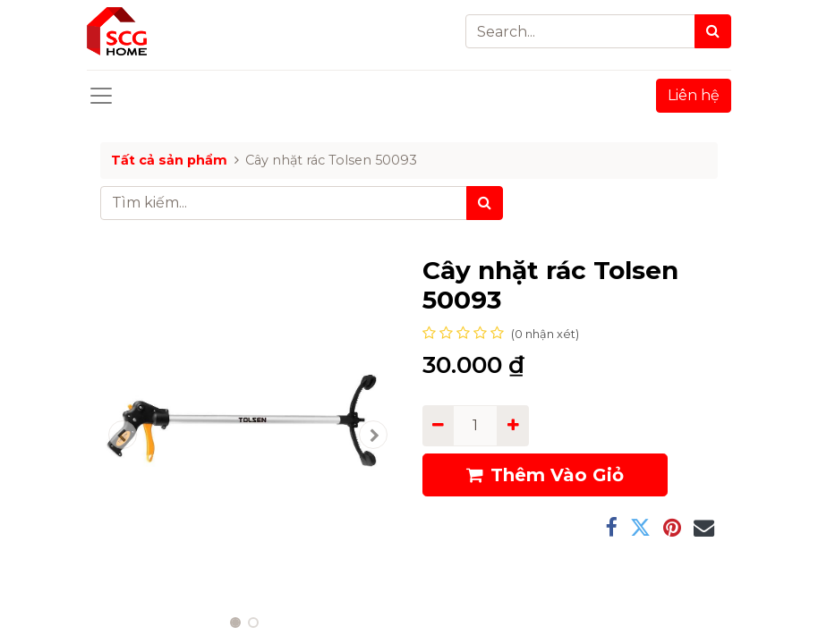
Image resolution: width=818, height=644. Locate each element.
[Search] (713, 31)
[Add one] (512, 426)
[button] (123, 435)
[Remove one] (438, 426)
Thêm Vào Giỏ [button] (545, 475)
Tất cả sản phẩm (169, 160)
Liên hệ (694, 95)
